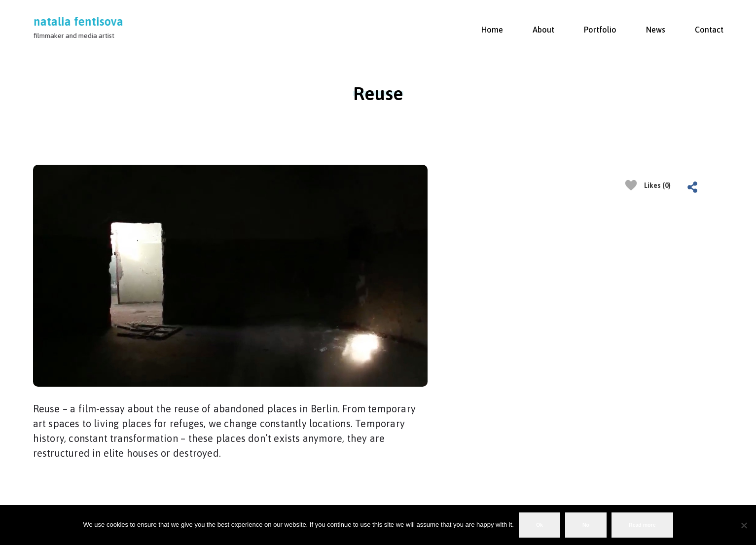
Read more (642, 525)
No (586, 525)
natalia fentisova (78, 21)
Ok (540, 525)
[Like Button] (631, 185)
